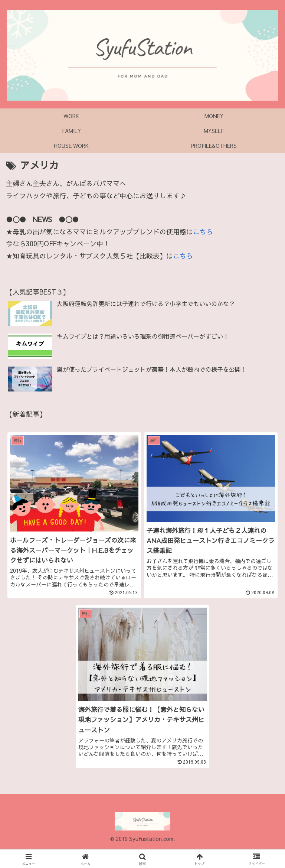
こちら (203, 232)
